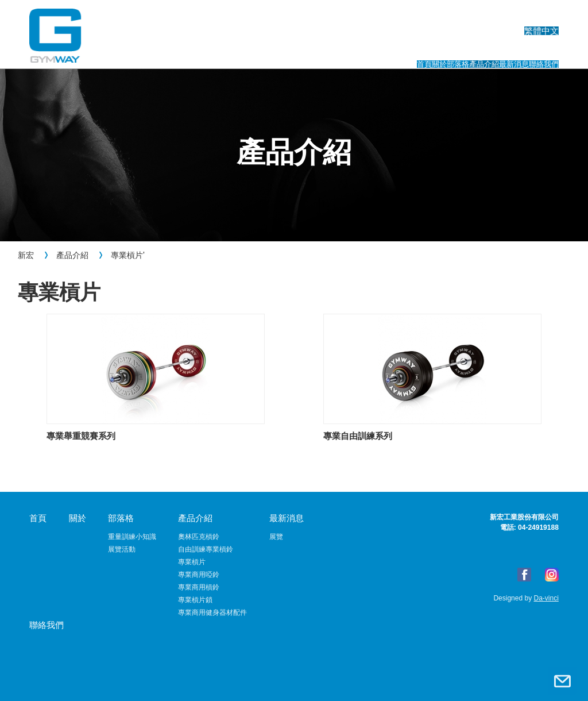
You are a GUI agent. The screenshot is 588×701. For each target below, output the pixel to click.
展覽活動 (122, 549)
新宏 (26, 255)
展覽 (276, 537)
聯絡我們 (537, 50)
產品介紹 (398, 50)
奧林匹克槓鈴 (199, 537)
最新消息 (467, 50)
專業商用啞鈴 (199, 575)
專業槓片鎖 (195, 600)
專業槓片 (127, 255)
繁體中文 (541, 15)
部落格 (334, 50)
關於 (281, 50)
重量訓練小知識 (132, 537)
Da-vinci (545, 598)
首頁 (233, 50)
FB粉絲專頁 (524, 575)
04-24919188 (538, 527)
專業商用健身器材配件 (212, 613)
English (488, 15)
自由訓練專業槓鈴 (206, 549)
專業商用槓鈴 (199, 587)
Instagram (552, 575)
